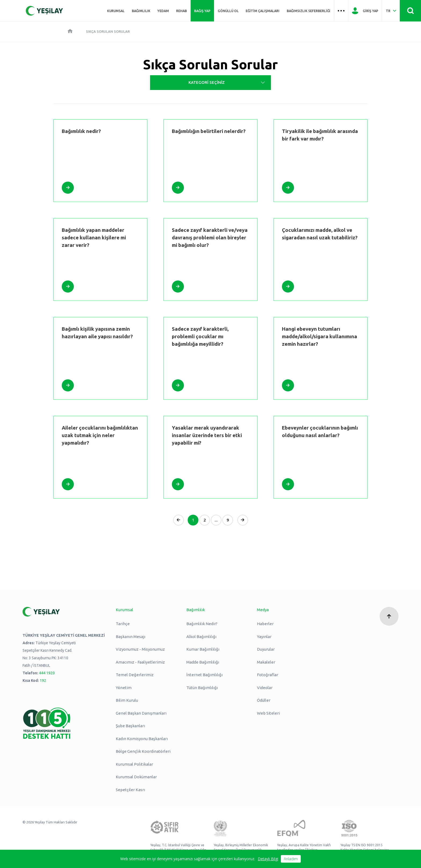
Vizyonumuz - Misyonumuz (140, 649)
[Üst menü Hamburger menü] (341, 11)
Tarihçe (123, 624)
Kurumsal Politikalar (134, 764)
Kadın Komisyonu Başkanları (142, 739)
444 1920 (47, 673)
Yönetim (124, 688)
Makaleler (266, 662)
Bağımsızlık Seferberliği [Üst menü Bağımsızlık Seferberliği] (309, 11)
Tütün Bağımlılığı (202, 688)
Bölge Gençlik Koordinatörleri (143, 751)
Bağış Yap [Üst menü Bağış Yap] (202, 11)
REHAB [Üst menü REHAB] (182, 11)
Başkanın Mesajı (130, 637)
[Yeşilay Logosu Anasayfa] (44, 11)
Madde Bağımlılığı (203, 662)
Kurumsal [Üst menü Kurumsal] (116, 11)
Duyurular (266, 649)
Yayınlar (264, 637)
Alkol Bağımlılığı (201, 637)
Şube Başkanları (130, 726)
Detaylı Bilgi (268, 859)
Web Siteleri (268, 713)
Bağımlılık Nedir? (202, 624)
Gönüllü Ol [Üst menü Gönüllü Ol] (228, 11)
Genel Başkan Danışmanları (141, 713)
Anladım (291, 859)
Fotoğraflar (268, 675)
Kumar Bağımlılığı (203, 649)
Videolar (265, 688)
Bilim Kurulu (127, 700)
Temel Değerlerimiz (135, 675)
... (216, 520)
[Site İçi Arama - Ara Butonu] (410, 11)
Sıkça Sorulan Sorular (108, 31)
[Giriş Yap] (365, 11)
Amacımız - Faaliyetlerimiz (140, 662)
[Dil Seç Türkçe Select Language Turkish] (391, 11)
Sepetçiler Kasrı (130, 790)
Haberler (265, 624)
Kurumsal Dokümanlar (136, 777)
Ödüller (264, 700)
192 (43, 680)
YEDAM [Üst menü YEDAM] (163, 11)
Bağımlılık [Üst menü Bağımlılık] (141, 11)
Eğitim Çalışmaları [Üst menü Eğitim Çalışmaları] (263, 11)
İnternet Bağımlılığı (204, 675)
